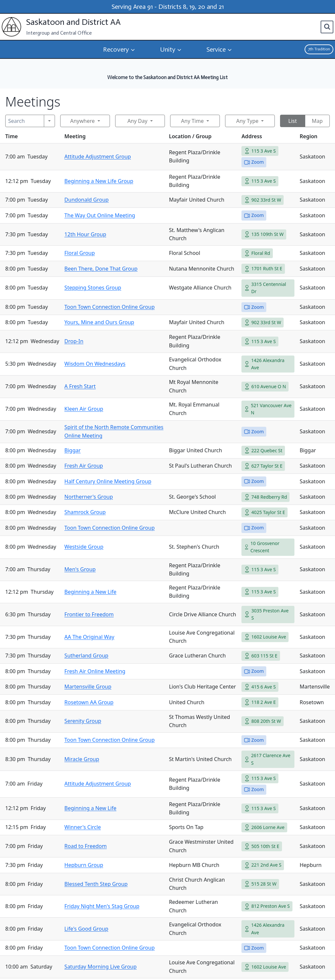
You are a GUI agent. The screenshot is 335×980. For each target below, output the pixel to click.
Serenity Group (83, 721)
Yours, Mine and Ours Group (99, 322)
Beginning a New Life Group (99, 181)
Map (317, 121)
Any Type (247, 121)
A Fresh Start (80, 386)
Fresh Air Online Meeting (95, 671)
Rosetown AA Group (89, 702)
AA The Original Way (89, 637)
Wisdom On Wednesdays (95, 364)
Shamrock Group (85, 512)
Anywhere (82, 121)
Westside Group (84, 547)
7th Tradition (319, 49)
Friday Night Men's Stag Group (102, 906)
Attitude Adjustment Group (98, 157)
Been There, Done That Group (101, 269)
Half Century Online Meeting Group (108, 481)
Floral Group (80, 253)
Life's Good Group (86, 929)
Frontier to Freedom (89, 614)
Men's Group (80, 569)
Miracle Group (82, 759)
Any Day (137, 121)
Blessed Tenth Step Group (96, 884)
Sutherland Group (86, 656)
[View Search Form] (327, 27)
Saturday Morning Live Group (101, 967)
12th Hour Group (85, 234)
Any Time (192, 121)
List (292, 121)
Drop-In (74, 341)
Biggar (73, 450)
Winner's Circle (83, 827)
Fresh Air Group (84, 466)
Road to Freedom (86, 846)
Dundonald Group (87, 200)
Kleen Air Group (84, 409)
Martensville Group (88, 687)
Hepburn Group (84, 865)
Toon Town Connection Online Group (110, 307)
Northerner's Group (89, 497)
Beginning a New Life (90, 592)
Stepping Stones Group (93, 288)
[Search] (25, 121)
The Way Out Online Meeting (100, 215)
